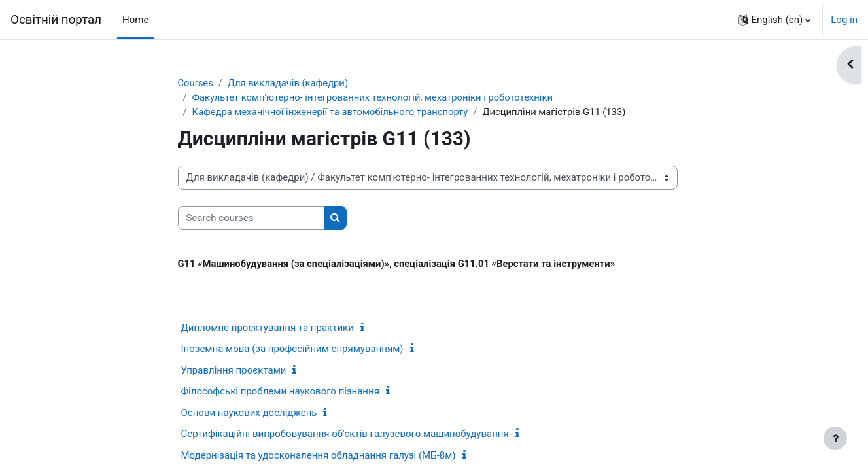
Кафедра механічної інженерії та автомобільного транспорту (332, 113)
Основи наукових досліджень (249, 414)
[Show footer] (835, 438)
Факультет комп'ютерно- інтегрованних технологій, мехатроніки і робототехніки (375, 98)
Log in (844, 20)
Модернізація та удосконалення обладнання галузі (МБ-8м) (319, 457)
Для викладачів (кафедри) (289, 83)
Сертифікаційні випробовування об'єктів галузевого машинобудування (345, 435)
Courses (196, 83)
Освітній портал (56, 20)
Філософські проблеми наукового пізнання (280, 392)
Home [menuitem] (135, 20)
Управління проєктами (234, 372)
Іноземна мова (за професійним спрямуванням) (292, 350)
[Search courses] (252, 219)
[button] (774, 20)
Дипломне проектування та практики (268, 329)
